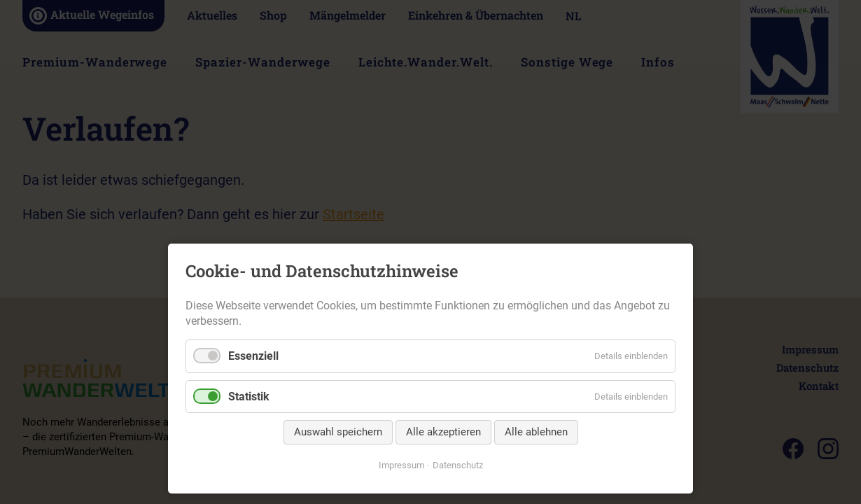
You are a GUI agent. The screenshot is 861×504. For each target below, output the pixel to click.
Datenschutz (458, 465)
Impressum (401, 465)
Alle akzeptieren (443, 432)
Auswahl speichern (338, 432)
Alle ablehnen (536, 432)
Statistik (249, 397)
